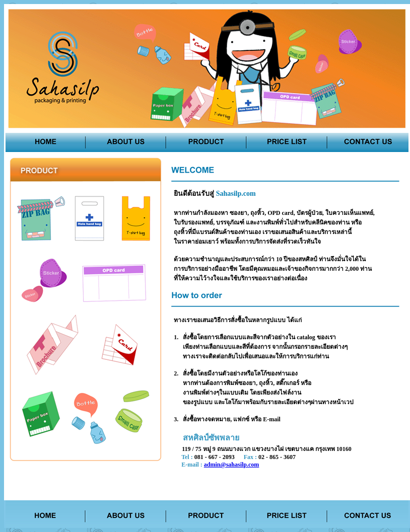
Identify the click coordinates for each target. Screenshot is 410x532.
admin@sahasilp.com (232, 465)
